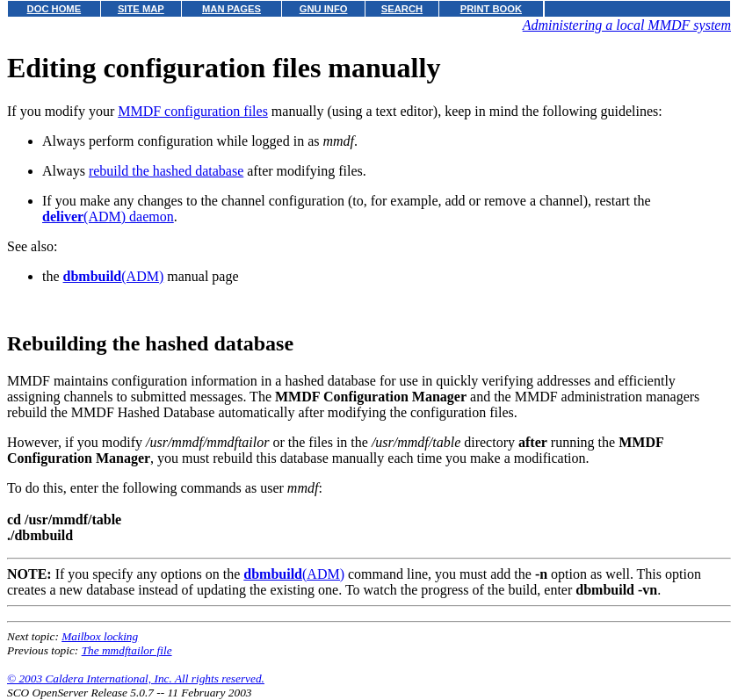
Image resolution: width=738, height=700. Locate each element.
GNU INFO (324, 9)
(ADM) (114, 276)
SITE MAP (141, 9)
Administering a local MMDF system (627, 25)
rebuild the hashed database (166, 171)
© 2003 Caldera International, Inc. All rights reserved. (136, 678)
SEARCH (402, 9)
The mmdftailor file (127, 650)
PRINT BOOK (491, 9)
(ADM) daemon (108, 216)
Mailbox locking (100, 636)
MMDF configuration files (193, 111)
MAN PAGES (232, 9)
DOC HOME (54, 9)
